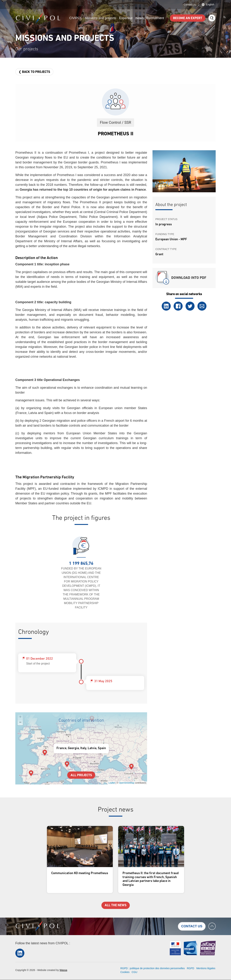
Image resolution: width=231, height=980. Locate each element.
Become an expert (188, 18)
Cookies (125, 972)
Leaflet (112, 783)
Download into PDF (189, 278)
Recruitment (155, 18)
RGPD (190, 968)
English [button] (210, 5)
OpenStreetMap (127, 783)
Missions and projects (101, 18)
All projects (81, 775)
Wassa (63, 970)
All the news (116, 905)
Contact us (190, 5)
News (140, 18)
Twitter (190, 306)
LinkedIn (166, 306)
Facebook (178, 306)
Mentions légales (206, 968)
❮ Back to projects (34, 72)
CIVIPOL (76, 18)
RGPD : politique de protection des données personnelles (152, 968)
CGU (135, 972)
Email (202, 306)
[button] (131, 767)
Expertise (126, 18)
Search (212, 18)
